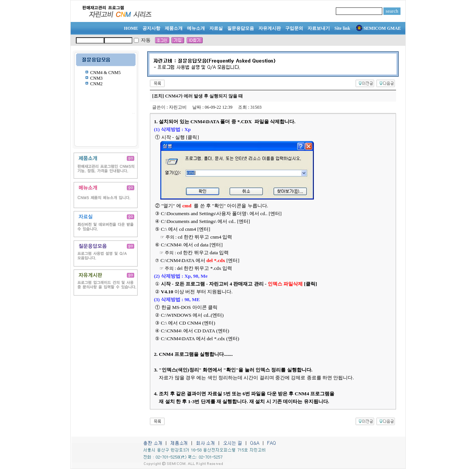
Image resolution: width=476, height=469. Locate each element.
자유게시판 (270, 28)
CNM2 (97, 84)
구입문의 (294, 28)
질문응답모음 (241, 28)
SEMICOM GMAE (379, 28)
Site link (342, 28)
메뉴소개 (196, 28)
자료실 (216, 28)
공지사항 (151, 28)
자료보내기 (319, 28)
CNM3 (97, 78)
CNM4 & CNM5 (106, 73)
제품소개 (174, 28)
